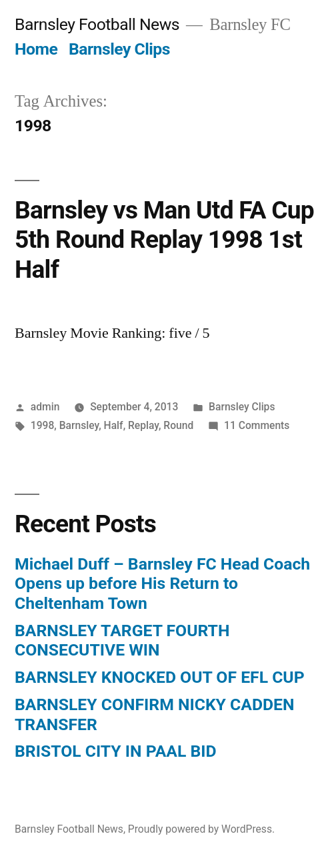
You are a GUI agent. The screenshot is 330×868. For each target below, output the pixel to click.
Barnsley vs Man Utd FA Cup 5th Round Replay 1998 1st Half (164, 240)
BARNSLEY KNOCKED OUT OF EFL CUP (160, 677)
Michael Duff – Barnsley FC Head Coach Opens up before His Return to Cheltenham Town (162, 584)
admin (45, 407)
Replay (143, 425)
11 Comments (257, 425)
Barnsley (79, 425)
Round (178, 425)
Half (114, 425)
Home (36, 49)
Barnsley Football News (97, 24)
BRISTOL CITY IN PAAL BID (116, 751)
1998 (43, 425)
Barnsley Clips (119, 49)
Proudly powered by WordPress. (201, 829)
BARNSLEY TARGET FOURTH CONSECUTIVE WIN (122, 641)
